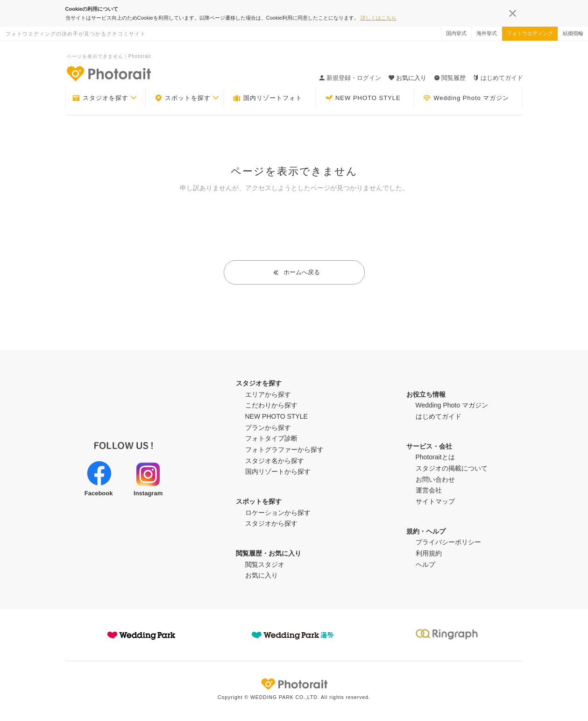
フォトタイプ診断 (271, 438)
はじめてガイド (498, 78)
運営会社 (429, 490)
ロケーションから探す (278, 513)
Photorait (294, 684)
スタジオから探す (271, 523)
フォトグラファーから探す (284, 450)
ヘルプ (425, 564)
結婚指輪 (573, 33)
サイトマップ (435, 501)
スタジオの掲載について (452, 468)
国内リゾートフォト (268, 98)
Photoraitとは (435, 457)
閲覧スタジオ (265, 564)
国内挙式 (456, 33)
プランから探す (268, 428)
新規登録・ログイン (350, 78)
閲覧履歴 (450, 78)
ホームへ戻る (296, 272)
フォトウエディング (530, 33)
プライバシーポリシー (448, 542)
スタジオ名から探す (275, 461)
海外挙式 (487, 33)
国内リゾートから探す (278, 471)
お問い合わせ (435, 479)
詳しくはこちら (379, 18)
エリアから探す (268, 394)
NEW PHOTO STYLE (363, 98)
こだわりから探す (271, 405)
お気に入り (262, 575)
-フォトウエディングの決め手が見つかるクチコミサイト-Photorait (108, 73)
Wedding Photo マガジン (466, 98)
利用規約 (429, 553)
